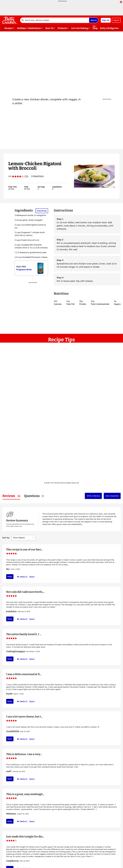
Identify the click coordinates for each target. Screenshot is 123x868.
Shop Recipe (42, 211)
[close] (121, 2)
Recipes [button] (9, 28)
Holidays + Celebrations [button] (29, 28)
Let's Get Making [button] (80, 28)
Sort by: (6, 510)
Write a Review (93, 496)
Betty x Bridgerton (109, 28)
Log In (116, 20)
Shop (95, 28)
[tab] (11, 496)
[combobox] (55, 20)
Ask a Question (112, 496)
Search (94, 20)
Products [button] (62, 28)
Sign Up (106, 20)
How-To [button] (49, 28)
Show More (61, 837)
